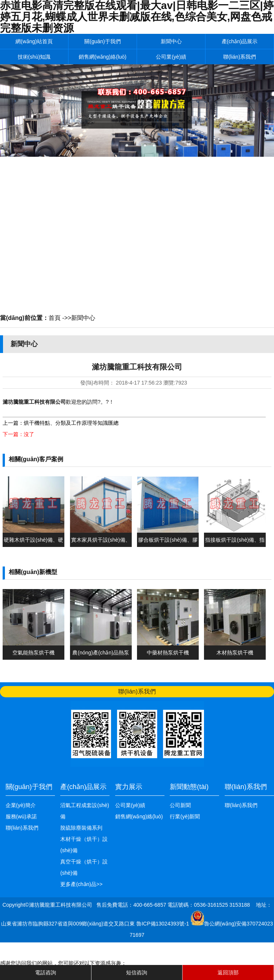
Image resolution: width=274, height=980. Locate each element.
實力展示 (129, 787)
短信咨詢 (137, 972)
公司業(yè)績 (171, 57)
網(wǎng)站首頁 (34, 41)
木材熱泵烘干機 (235, 653)
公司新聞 (180, 805)
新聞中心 (171, 41)
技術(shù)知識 (34, 57)
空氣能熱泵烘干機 (33, 653)
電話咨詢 (46, 972)
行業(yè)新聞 (185, 816)
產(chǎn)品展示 (240, 41)
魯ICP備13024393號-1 (163, 924)
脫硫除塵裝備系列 (81, 828)
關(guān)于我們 (102, 41)
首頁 (55, 318)
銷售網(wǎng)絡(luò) (103, 57)
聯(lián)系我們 (240, 57)
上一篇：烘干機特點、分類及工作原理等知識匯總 (61, 423)
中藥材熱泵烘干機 (168, 653)
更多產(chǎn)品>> (81, 884)
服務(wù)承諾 (21, 816)
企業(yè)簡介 (21, 805)
